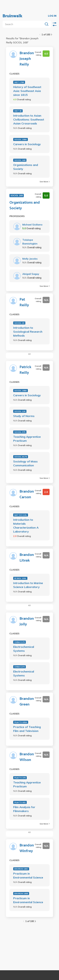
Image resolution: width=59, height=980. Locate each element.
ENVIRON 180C (21, 869)
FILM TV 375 (20, 778)
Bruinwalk (12, 16)
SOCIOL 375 (20, 432)
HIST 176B (19, 82)
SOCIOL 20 (19, 323)
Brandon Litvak (27, 558)
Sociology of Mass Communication (25, 463)
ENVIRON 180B (21, 894)
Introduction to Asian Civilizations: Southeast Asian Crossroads (29, 119)
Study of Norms (24, 416)
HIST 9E (18, 111)
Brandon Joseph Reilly (27, 59)
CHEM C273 (20, 667)
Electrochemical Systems (24, 649)
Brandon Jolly (27, 622)
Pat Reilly (24, 302)
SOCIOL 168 (20, 160)
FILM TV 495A (21, 722)
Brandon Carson (27, 494)
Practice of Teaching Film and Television (27, 729)
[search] (24, 24)
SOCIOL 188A (21, 139)
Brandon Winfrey (27, 848)
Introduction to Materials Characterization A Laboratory (26, 526)
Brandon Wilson (27, 757)
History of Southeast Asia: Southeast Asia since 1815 (27, 91)
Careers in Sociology (27, 144)
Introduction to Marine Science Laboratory (28, 585)
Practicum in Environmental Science (28, 876)
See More (45, 182)
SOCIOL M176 (21, 457)
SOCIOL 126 (20, 411)
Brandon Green (27, 702)
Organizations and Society (26, 167)
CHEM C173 (20, 642)
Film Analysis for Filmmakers (24, 809)
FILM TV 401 (20, 802)
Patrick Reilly (25, 370)
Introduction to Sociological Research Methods (28, 332)
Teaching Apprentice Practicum (27, 439)
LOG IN (52, 16)
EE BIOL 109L (20, 578)
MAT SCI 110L (21, 515)
